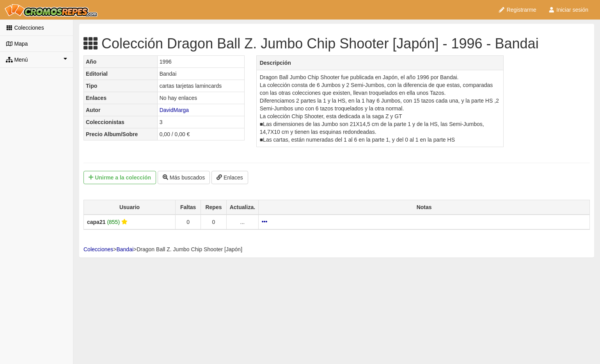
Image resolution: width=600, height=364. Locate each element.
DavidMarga (174, 110)
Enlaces (230, 178)
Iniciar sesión (568, 10)
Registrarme (517, 10)
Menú (36, 59)
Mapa (17, 44)
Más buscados (184, 178)
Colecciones (25, 28)
